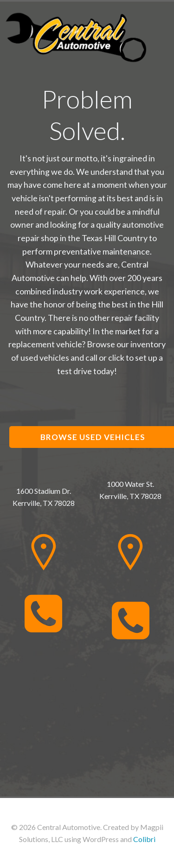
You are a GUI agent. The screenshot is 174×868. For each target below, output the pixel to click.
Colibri (144, 839)
